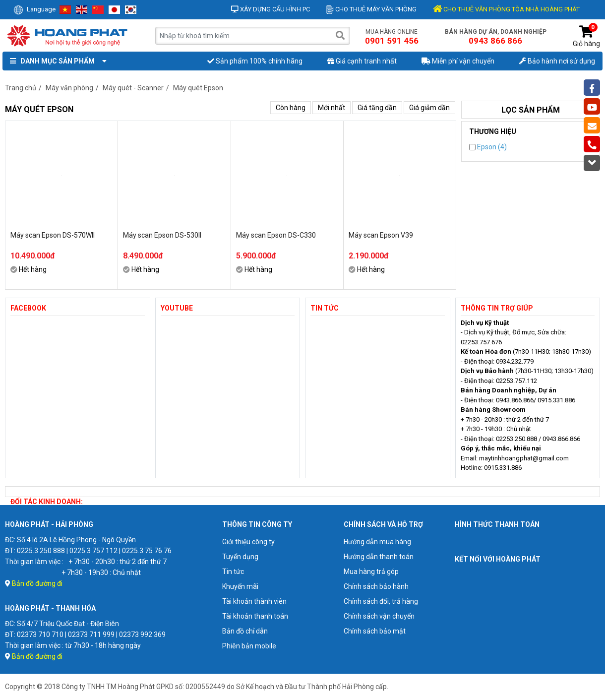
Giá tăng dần (377, 108)
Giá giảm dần (429, 108)
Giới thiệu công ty (248, 542)
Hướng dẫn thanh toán (379, 557)
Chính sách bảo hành (376, 586)
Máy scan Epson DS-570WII (53, 235)
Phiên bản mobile (249, 646)
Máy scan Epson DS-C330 (276, 235)
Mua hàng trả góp (371, 572)
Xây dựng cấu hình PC (271, 9)
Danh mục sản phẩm (56, 61)
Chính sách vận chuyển (379, 616)
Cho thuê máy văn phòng (371, 9)
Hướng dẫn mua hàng (377, 542)
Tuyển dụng (240, 557)
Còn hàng (291, 108)
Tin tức (233, 572)
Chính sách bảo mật (375, 631)
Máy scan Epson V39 (381, 235)
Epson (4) (488, 147)
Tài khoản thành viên (254, 601)
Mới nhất (332, 108)
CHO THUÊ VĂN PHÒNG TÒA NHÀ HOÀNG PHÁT (506, 9)
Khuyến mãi (240, 586)
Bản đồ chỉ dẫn (245, 631)
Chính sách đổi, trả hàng (381, 601)
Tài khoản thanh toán (255, 616)
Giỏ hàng (586, 36)
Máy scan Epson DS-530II (162, 235)
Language (34, 9)
